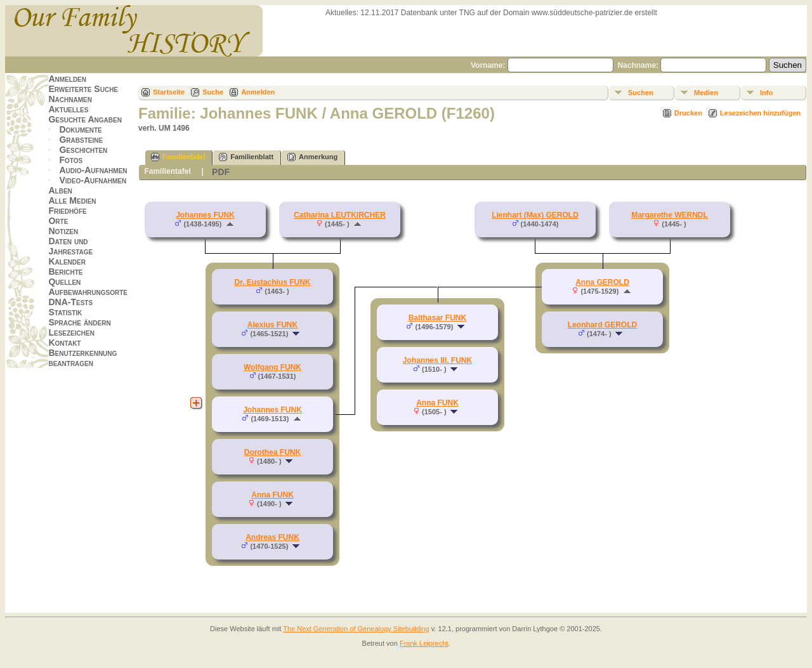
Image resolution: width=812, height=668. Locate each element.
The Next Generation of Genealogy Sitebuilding (356, 629)
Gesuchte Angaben (85, 119)
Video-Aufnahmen (93, 180)
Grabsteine (81, 140)
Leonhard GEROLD (602, 325)
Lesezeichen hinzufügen (760, 113)
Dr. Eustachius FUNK (272, 282)
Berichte (65, 272)
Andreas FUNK (272, 537)
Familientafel (178, 157)
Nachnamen (70, 99)
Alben (60, 190)
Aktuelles (68, 109)
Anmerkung (312, 157)
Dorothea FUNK (272, 452)
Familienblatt (246, 157)
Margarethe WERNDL (670, 215)
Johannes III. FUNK (437, 360)
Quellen (64, 282)
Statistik (65, 312)
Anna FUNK (272, 495)
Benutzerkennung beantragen (82, 358)
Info (766, 93)
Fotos (71, 160)
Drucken (688, 113)
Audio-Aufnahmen (93, 170)
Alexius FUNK (272, 325)
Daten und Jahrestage (70, 246)
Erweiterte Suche (83, 89)
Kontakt (64, 343)
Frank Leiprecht (424, 643)
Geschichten (83, 150)
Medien (706, 93)
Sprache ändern (79, 322)
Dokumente (80, 129)
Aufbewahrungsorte (88, 292)
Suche (213, 92)
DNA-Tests (70, 302)
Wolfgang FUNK (272, 367)
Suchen (641, 93)
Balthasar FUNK (437, 318)
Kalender (67, 261)
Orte (58, 221)
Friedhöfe (67, 211)
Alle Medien (72, 200)
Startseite (169, 92)
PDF (221, 172)
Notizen (63, 231)
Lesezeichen (71, 332)
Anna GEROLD (602, 282)
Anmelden (67, 79)
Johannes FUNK (205, 215)
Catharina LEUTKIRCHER (340, 215)
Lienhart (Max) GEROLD (535, 215)
